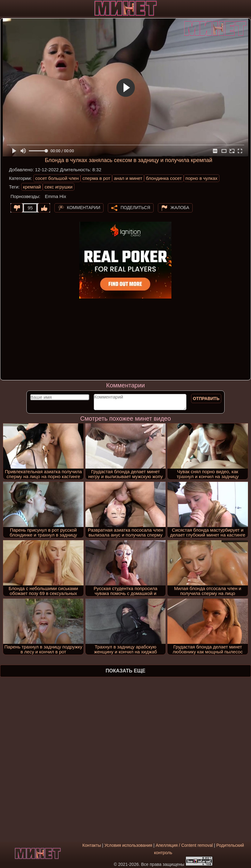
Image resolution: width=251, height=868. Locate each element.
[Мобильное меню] (6, 8)
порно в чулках (202, 178)
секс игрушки (59, 187)
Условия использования (128, 845)
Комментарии (84, 207)
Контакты (92, 845)
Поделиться (135, 207)
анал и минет (128, 178)
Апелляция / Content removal (184, 845)
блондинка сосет (164, 178)
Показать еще (125, 671)
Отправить (206, 398)
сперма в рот (96, 178)
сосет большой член (57, 178)
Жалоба (180, 207)
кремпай (32, 187)
